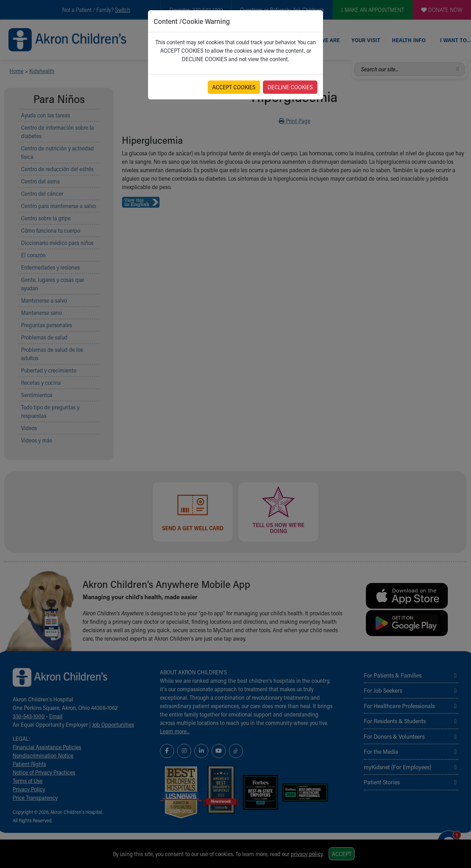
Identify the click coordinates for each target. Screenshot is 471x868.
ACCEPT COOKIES (234, 87)
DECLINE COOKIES (290, 87)
